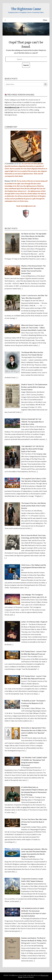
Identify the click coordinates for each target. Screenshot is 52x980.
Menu (45, 20)
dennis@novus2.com (12, 107)
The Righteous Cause (26, 9)
